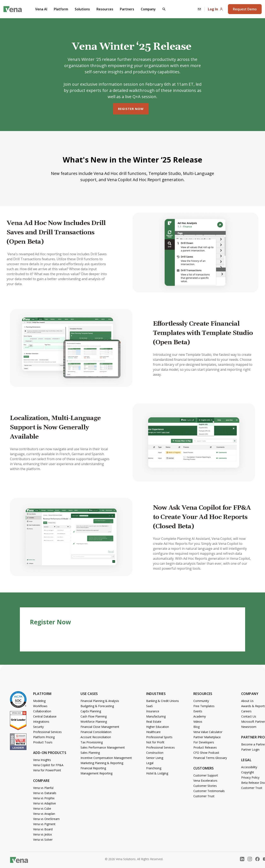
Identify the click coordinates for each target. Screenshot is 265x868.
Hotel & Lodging (157, 773)
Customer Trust (204, 796)
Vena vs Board (43, 829)
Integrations (41, 722)
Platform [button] (61, 9)
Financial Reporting (93, 768)
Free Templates (204, 706)
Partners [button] (127, 9)
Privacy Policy (250, 777)
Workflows (40, 706)
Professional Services (47, 732)
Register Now (131, 109)
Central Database (45, 716)
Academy (200, 716)
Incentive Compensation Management (106, 758)
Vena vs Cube (42, 808)
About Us (247, 701)
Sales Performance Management (103, 747)
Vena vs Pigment (44, 824)
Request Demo (245, 9)
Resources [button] (105, 9)
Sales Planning (90, 753)
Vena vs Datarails (45, 793)
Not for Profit (155, 742)
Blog (196, 727)
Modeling (39, 701)
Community (201, 701)
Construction (155, 753)
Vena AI (41, 9)
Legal (150, 763)
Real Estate (154, 722)
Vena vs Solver (43, 840)
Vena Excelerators (205, 781)
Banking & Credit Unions (163, 701)
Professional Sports (159, 737)
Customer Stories (205, 786)
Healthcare (153, 732)
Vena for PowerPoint (47, 770)
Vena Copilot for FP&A (48, 765)
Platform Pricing (44, 737)
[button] (164, 9)
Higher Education (158, 727)
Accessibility (249, 767)
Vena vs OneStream (46, 819)
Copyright (248, 772)
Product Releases (205, 747)
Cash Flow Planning (94, 716)
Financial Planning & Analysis (100, 701)
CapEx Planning (91, 711)
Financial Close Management (100, 727)
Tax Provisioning (92, 742)
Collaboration (42, 711)
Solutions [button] (82, 9)
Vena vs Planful (43, 788)
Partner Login (250, 749)
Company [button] (148, 9)
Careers (246, 711)
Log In (215, 9)
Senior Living (155, 758)
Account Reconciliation (96, 737)
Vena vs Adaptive (45, 803)
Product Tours (43, 742)
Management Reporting (96, 773)
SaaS (149, 706)
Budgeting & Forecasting (97, 706)
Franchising (154, 768)
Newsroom (249, 727)
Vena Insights (42, 760)
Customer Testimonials (209, 791)
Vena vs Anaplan (44, 814)
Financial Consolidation (96, 732)
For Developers (204, 742)
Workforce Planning (94, 722)
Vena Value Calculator (208, 732)
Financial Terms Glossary (210, 758)
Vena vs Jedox (42, 834)
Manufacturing (156, 716)
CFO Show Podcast (206, 753)
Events (198, 711)
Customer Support (206, 775)
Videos (198, 722)
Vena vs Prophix (44, 798)
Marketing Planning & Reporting (102, 763)
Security (38, 727)
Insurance (153, 711)
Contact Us (249, 716)
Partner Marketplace (207, 737)
